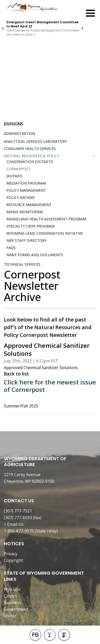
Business (13, 603)
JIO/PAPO (14, 176)
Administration (19, 133)
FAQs (11, 248)
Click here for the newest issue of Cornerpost (50, 386)
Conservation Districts (30, 162)
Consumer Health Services (30, 149)
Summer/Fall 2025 (21, 406)
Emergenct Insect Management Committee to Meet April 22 (42, 24)
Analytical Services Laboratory (35, 141)
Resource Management (29, 205)
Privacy (11, 554)
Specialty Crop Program (30, 226)
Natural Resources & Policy (32, 156)
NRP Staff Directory (26, 240)
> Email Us (14, 524)
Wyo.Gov (12, 589)
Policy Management (26, 190)
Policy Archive (20, 197)
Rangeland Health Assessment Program (46, 219)
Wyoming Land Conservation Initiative (45, 233)
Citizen (10, 596)
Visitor (10, 616)
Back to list (16, 374)
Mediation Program (26, 183)
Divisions (14, 124)
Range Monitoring (25, 212)
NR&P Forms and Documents (35, 255)
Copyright (13, 560)
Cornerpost (18, 169)
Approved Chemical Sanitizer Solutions (41, 368)
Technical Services (22, 264)
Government (16, 609)
